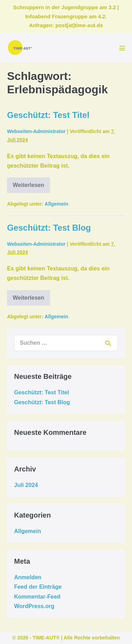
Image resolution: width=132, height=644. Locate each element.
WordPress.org (34, 606)
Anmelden (28, 577)
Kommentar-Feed (37, 597)
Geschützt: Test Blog (49, 228)
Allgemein (56, 204)
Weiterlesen (31, 187)
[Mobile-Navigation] (122, 48)
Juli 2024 (26, 485)
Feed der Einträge (38, 587)
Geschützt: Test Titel (48, 115)
